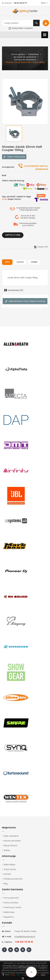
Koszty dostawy (11, 903)
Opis (7, 262)
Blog (6, 884)
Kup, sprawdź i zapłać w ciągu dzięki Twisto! (16, 198)
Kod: (4, 175)
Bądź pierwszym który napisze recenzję (25, 301)
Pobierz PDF (41, 247)
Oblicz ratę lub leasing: (13, 181)
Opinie (34, 262)
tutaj (25, 975)
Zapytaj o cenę (13, 235)
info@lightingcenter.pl (25, 937)
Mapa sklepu (10, 864)
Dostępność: (8, 167)
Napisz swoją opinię (14, 157)
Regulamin (9, 917)
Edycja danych (11, 846)
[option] (15, 134)
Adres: (6, 931)
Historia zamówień (12, 841)
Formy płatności (11, 898)
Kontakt (7, 874)
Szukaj (36, 23)
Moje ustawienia (11, 836)
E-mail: (7, 937)
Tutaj (22, 210)
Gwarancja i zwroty (13, 907)
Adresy (7, 850)
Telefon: (7, 942)
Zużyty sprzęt (10, 869)
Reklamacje (9, 912)
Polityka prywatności (13, 879)
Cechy (20, 262)
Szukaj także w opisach (21, 28)
